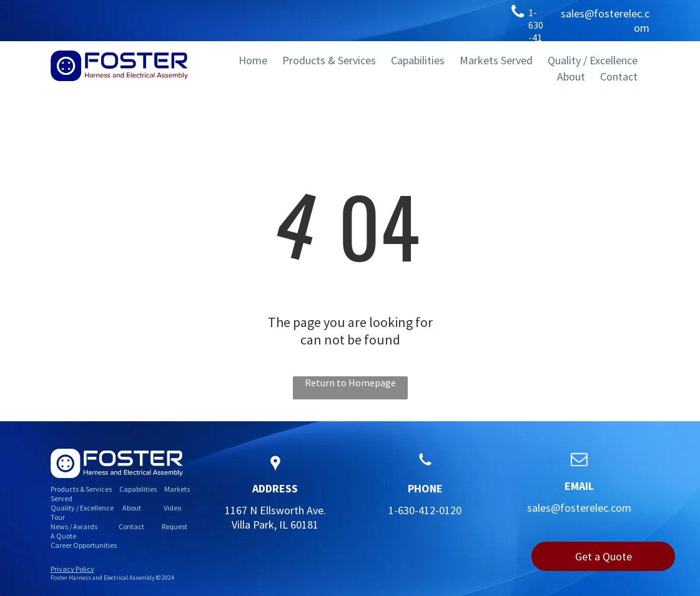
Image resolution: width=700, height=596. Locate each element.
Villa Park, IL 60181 (275, 525)
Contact (131, 526)
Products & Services (81, 489)
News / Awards (74, 526)
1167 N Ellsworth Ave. (275, 510)
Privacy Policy (72, 569)
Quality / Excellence (82, 508)
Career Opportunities (84, 545)
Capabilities (138, 489)
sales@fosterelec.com (579, 508)
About (132, 508)
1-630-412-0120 (425, 510)
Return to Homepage (350, 383)
